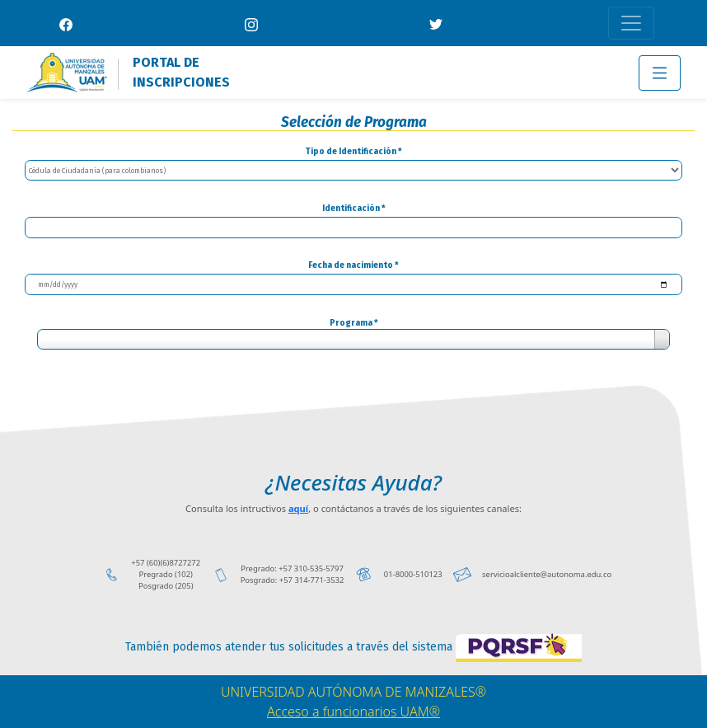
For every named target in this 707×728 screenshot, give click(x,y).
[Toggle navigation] (631, 23)
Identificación (354, 208)
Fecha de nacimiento (353, 265)
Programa (354, 323)
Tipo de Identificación (353, 151)
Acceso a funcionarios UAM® (353, 712)
